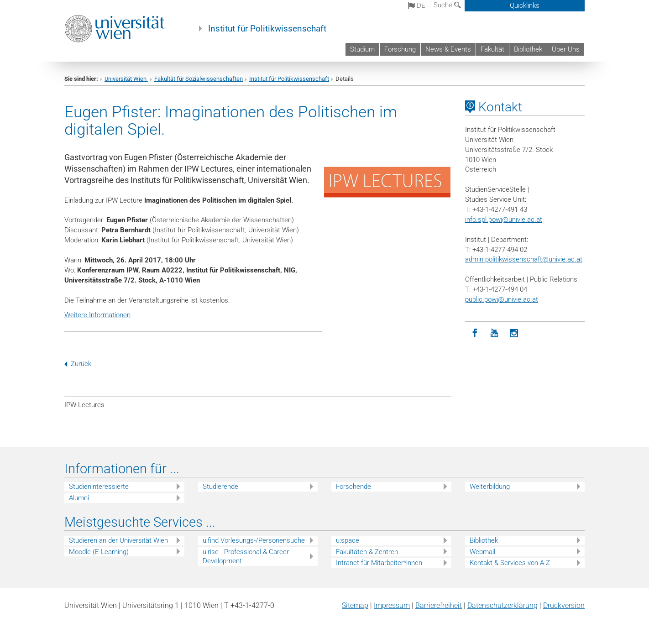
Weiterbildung (490, 487)
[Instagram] (514, 333)
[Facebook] (475, 333)
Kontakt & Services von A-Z (510, 563)
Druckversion (564, 605)
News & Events (448, 49)
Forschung (400, 49)
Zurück (78, 364)
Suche (447, 5)
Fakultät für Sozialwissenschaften (199, 79)
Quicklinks (525, 5)
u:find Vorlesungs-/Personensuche (254, 540)
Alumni (79, 498)
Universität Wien (126, 79)
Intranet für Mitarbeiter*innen (379, 563)
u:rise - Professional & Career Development (246, 557)
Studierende (220, 487)
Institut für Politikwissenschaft (267, 29)
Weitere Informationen (97, 315)
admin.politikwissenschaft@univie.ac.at (524, 259)
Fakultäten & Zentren (367, 552)
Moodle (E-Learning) (99, 552)
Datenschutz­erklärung (502, 605)
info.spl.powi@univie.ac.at (504, 220)
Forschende (353, 487)
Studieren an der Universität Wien (118, 540)
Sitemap (355, 605)
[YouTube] (495, 333)
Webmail (482, 552)
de (417, 5)
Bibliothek (528, 49)
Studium (362, 49)
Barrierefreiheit (439, 605)
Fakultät (492, 49)
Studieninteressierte (99, 487)
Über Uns (566, 49)
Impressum (392, 605)
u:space (348, 540)
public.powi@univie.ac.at (502, 299)
